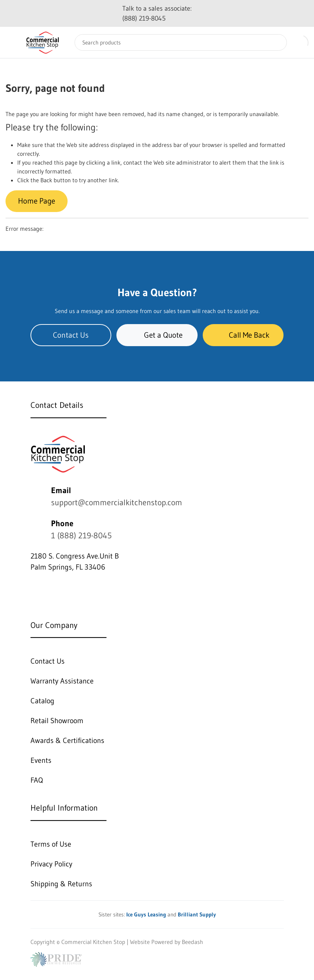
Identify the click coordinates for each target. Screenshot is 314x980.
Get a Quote (157, 335)
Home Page (37, 201)
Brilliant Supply (197, 914)
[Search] (181, 42)
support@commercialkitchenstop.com (117, 502)
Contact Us (71, 335)
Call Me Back (243, 335)
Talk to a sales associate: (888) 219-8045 (157, 13)
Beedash (192, 942)
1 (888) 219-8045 (81, 536)
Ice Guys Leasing (146, 914)
